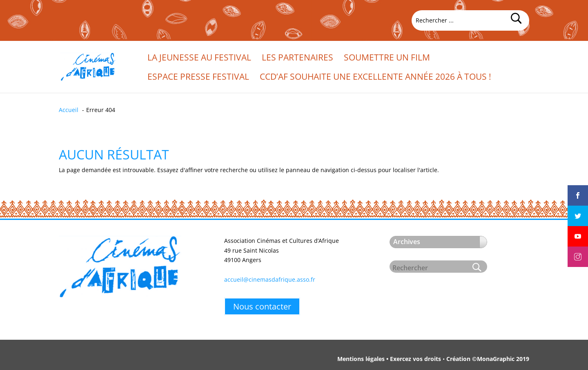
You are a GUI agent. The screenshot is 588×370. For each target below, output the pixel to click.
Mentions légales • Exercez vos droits (389, 359)
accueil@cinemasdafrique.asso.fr (270, 279)
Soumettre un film (387, 59)
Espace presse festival (198, 78)
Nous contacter (262, 306)
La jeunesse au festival (199, 59)
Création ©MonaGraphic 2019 (488, 359)
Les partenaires (297, 59)
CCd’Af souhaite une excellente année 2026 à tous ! (375, 78)
